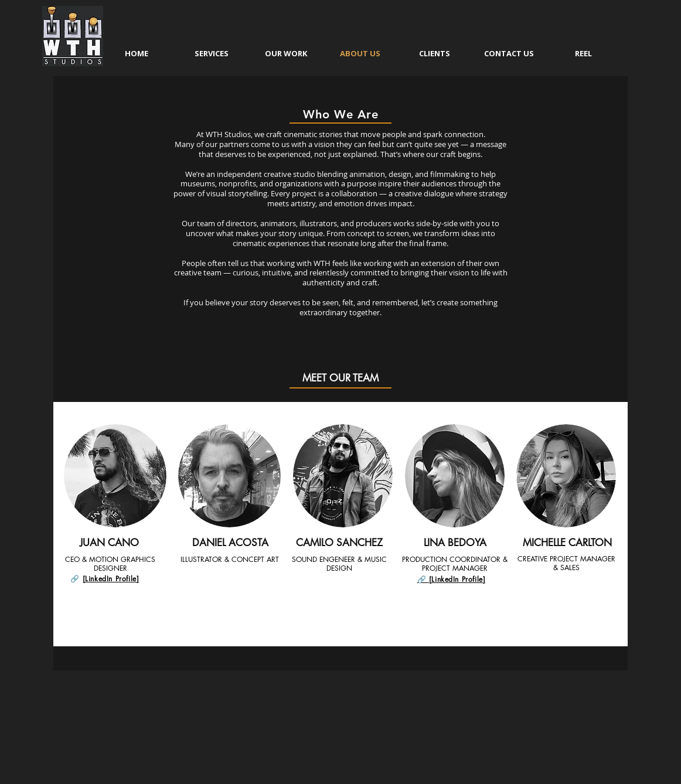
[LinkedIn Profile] (111, 579)
